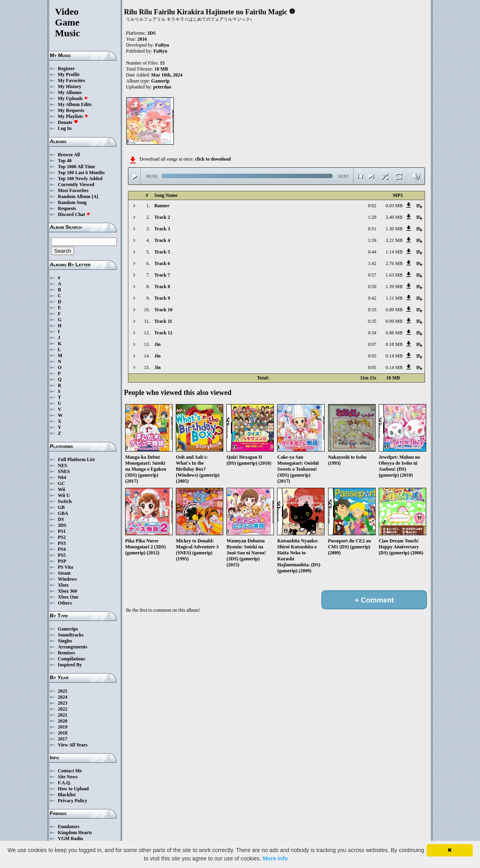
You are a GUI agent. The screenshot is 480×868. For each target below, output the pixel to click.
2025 (63, 691)
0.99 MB (394, 321)
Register (66, 69)
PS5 (62, 555)
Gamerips (68, 629)
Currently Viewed (76, 185)
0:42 (372, 298)
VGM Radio (70, 839)
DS (61, 519)
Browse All (69, 155)
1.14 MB (394, 252)
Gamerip (160, 81)
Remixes (66, 653)
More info (275, 858)
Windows (67, 579)
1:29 (372, 217)
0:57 (372, 275)
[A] (95, 196)
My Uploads (73, 98)
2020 (63, 721)
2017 (63, 739)
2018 (63, 733)
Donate (68, 122)
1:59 (372, 240)
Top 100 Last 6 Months (81, 173)
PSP (62, 561)
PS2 (62, 537)
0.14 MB (394, 356)
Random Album (74, 196)
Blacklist (67, 795)
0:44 (372, 252)
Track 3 (162, 229)
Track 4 (162, 240)
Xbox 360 (67, 591)
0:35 (372, 321)
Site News (68, 777)
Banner (162, 206)
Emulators (69, 827)
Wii (61, 489)
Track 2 (162, 217)
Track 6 (162, 263)
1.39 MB (394, 287)
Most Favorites (73, 190)
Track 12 (163, 333)
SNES (64, 471)
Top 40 (65, 161)
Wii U (64, 495)
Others (65, 603)
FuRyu (162, 45)
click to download (213, 159)
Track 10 (163, 310)
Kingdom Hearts (75, 833)
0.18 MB (394, 344)
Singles (65, 641)
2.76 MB (394, 263)
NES (62, 465)
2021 (63, 715)
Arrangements (73, 647)
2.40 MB (394, 217)
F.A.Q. (64, 783)
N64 (62, 477)
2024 (63, 697)
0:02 (372, 206)
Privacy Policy (73, 801)
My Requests (71, 110)
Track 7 (162, 275)
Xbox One (68, 597)
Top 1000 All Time (76, 167)
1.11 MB (394, 298)
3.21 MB (394, 240)
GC (61, 483)
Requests (67, 208)
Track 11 (163, 321)
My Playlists (73, 116)
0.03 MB (394, 206)
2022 (63, 709)
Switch (65, 501)
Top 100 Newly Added (80, 179)
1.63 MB (394, 275)
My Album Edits (75, 104)
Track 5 (162, 252)
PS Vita (65, 567)
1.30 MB (394, 229)
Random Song (72, 202)
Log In (65, 128)
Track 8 (162, 287)
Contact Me (70, 771)
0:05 (372, 356)
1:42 (372, 263)
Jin (157, 344)
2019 (63, 727)
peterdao (162, 87)
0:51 (372, 229)
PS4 (62, 549)
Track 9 (162, 298)
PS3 (62, 543)
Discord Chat (74, 214)
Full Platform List (76, 460)
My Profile (69, 75)
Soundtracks (71, 635)
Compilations (72, 659)
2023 (63, 703)
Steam (64, 573)
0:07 (372, 344)
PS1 (62, 531)
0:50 (372, 287)
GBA (63, 513)
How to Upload (73, 789)
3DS (62, 525)
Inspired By (70, 665)
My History (70, 86)
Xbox (63, 585)
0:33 (372, 310)
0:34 (372, 333)
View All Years (73, 745)
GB (61, 507)
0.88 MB (394, 333)
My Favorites (71, 81)
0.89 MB (394, 310)
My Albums (70, 92)
